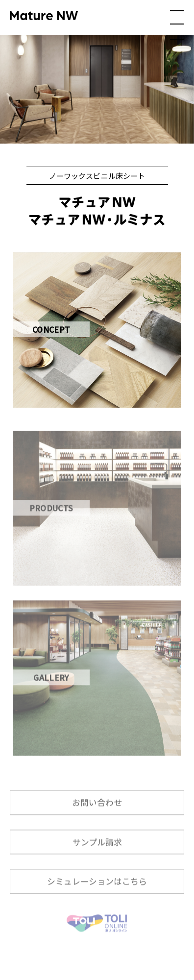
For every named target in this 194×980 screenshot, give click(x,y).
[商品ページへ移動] (97, 518)
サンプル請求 (97, 851)
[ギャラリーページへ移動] (97, 688)
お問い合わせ (97, 811)
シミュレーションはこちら (97, 890)
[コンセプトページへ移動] (97, 330)
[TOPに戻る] (97, 932)
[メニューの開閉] (177, 25)
